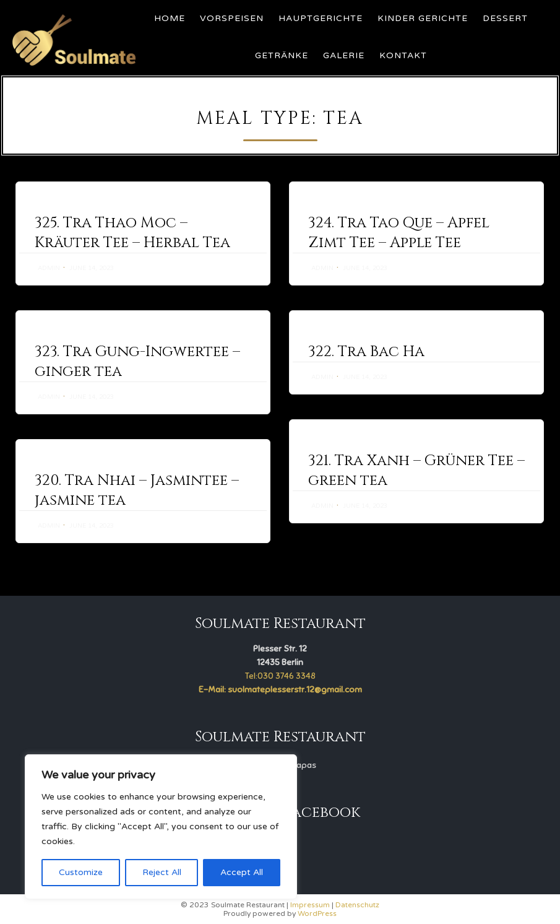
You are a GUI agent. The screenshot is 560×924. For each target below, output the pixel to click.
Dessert (505, 18)
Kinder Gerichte (423, 18)
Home (170, 18)
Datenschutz (357, 905)
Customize (81, 872)
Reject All (162, 872)
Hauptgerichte (321, 18)
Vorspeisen (232, 18)
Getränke (282, 55)
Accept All (242, 872)
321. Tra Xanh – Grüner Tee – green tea (416, 471)
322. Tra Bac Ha (366, 352)
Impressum (310, 905)
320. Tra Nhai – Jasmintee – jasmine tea (137, 490)
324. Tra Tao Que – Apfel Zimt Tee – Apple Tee (399, 233)
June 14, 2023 (92, 268)
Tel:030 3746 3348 (280, 676)
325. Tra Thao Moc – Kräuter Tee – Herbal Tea (132, 233)
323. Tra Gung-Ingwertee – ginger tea (137, 362)
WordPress (317, 913)
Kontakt (403, 55)
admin (49, 268)
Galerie (344, 55)
